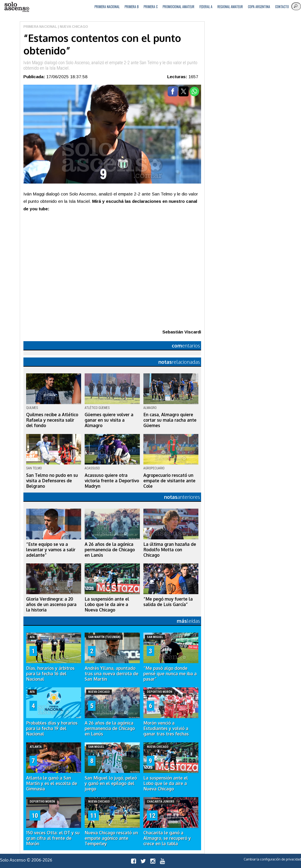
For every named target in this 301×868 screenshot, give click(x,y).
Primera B (132, 7)
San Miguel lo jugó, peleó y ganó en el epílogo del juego (111, 783)
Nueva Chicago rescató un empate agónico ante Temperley (111, 838)
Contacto (282, 7)
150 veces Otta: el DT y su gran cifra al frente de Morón (53, 838)
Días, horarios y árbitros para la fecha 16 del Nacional (50, 674)
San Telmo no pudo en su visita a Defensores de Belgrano (52, 481)
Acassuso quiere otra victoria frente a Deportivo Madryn (112, 481)
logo (17, 7)
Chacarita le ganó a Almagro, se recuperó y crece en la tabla (167, 838)
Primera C (151, 7)
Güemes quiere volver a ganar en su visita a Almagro (109, 420)
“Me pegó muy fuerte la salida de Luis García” (168, 602)
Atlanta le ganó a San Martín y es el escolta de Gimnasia (52, 783)
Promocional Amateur (179, 7)
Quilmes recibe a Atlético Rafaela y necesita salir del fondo (52, 420)
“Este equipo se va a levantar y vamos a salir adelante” (51, 550)
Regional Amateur (230, 7)
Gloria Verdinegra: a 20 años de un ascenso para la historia (51, 604)
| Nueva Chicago (73, 27)
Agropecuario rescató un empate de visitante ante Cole (169, 481)
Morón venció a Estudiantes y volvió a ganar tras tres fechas (166, 728)
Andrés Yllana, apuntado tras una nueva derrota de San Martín (112, 674)
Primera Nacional (107, 7)
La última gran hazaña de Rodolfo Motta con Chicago (170, 550)
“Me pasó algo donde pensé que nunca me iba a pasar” (170, 674)
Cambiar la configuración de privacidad (272, 859)
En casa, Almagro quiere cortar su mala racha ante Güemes (170, 420)
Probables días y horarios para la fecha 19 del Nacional (52, 728)
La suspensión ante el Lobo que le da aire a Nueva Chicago (107, 604)
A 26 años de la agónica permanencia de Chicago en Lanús (110, 550)
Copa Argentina (259, 7)
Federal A (206, 7)
